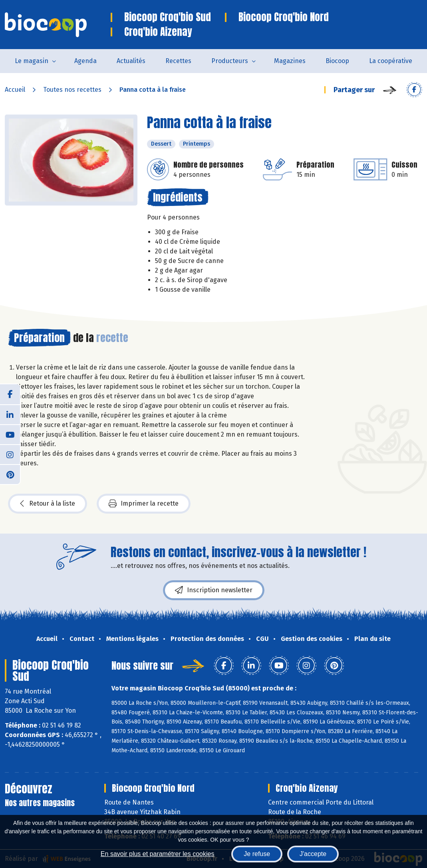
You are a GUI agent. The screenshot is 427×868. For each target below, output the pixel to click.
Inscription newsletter (214, 590)
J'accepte (313, 854)
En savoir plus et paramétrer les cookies (158, 854)
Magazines (290, 61)
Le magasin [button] (32, 61)
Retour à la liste (48, 504)
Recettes (178, 61)
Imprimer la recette (144, 504)
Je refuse (257, 854)
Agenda (85, 61)
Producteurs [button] (230, 61)
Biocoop (337, 61)
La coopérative (391, 61)
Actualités (131, 61)
